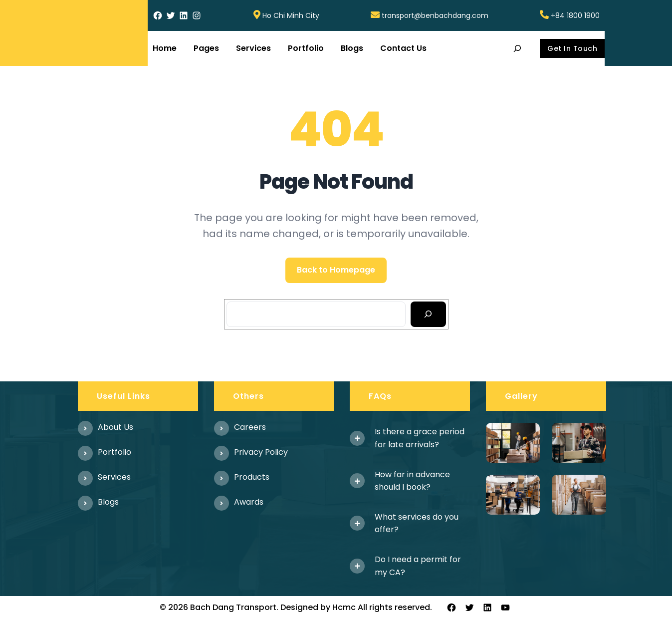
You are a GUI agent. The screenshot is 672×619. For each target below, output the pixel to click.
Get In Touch (572, 48)
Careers (250, 427)
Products (252, 477)
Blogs (108, 502)
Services (114, 477)
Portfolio (114, 452)
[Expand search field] (518, 48)
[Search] (428, 314)
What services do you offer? (417, 523)
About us (115, 427)
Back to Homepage (336, 270)
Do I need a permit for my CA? (418, 566)
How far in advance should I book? (412, 481)
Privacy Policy (261, 452)
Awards (249, 502)
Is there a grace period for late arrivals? (420, 438)
